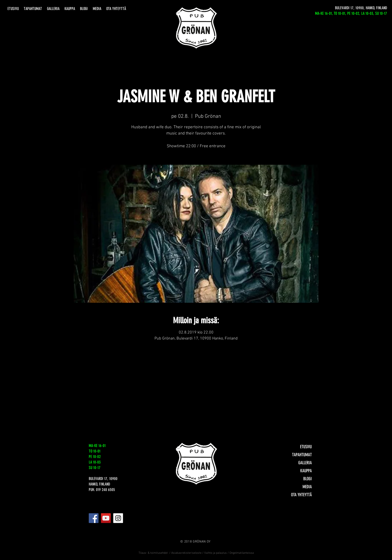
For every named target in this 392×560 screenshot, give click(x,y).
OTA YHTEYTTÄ (301, 495)
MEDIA (307, 487)
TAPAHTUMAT (302, 455)
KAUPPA (306, 471)
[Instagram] (118, 518)
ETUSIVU (306, 447)
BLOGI (307, 479)
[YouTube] (106, 518)
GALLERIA (305, 463)
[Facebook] (94, 518)
